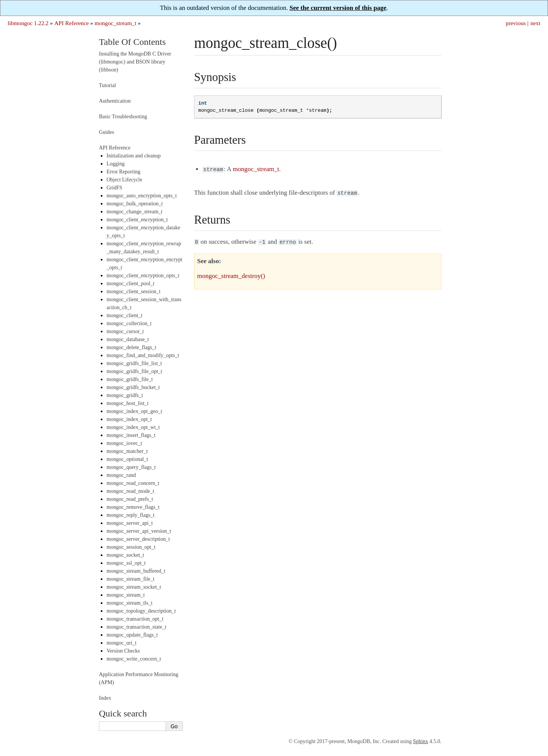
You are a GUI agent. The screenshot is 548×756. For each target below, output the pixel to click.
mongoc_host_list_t (127, 403)
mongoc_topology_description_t (141, 611)
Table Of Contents (132, 42)
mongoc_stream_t (116, 23)
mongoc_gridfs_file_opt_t (134, 371)
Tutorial (108, 85)
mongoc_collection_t (129, 323)
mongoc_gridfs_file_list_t (134, 363)
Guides (107, 132)
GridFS (114, 188)
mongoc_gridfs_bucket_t (133, 387)
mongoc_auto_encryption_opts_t (142, 196)
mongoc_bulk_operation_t (135, 204)
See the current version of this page (338, 8)
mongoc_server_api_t (130, 523)
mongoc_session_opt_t (131, 547)
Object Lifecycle (124, 180)
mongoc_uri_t (122, 643)
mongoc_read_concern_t (133, 483)
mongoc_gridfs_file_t (130, 379)
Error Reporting (123, 172)
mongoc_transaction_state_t (136, 627)
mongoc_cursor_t (125, 331)
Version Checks (123, 651)
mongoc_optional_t (127, 459)
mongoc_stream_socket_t (134, 587)
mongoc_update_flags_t (132, 635)
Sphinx (421, 741)
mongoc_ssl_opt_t (126, 563)
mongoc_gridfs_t (125, 395)
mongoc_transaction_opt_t (135, 619)
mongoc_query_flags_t (131, 467)
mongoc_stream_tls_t (130, 603)
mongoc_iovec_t (124, 443)
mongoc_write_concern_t (134, 659)
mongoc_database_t (128, 339)
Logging (115, 164)
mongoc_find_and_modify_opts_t (143, 355)
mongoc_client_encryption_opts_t (143, 276)
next (535, 23)
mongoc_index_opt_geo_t (134, 411)
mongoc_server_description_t (138, 539)
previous (516, 23)
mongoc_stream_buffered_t (136, 571)
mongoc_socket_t (125, 555)
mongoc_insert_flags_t (131, 435)
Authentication (115, 101)
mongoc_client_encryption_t (137, 220)
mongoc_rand (121, 475)
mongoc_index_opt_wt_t (133, 427)
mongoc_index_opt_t (129, 419)
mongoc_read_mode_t (130, 491)
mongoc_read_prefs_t (130, 499)
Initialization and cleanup (134, 156)
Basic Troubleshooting (123, 117)
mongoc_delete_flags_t (131, 347)
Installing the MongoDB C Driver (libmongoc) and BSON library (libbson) (135, 62)
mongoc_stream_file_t (131, 579)
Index (105, 698)
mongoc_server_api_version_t (139, 531)
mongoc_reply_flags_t (131, 515)
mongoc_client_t (124, 315)
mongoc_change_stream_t (135, 212)
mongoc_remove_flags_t (133, 507)
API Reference (72, 23)
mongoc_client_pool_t (131, 283)
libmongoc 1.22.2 (28, 23)
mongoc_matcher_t (127, 451)
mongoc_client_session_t (134, 291)
